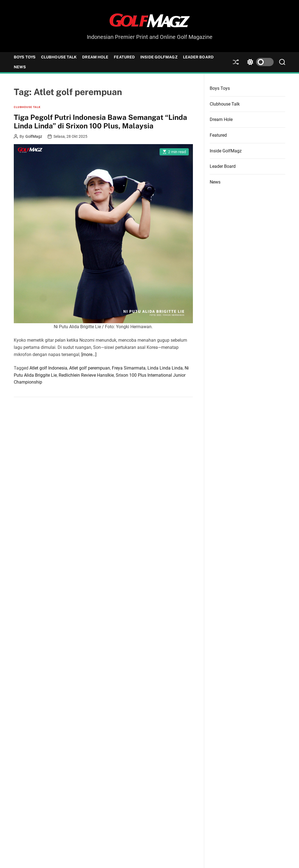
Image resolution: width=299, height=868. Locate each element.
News (20, 67)
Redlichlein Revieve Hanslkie (86, 375)
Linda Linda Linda (165, 368)
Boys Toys (25, 57)
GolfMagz (34, 136)
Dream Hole (95, 57)
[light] (259, 62)
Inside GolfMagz (159, 57)
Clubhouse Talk (59, 57)
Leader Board (198, 57)
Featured (124, 57)
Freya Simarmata (129, 368)
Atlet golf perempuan (90, 368)
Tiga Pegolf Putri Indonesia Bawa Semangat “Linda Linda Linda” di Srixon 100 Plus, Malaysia (100, 122)
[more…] (89, 355)
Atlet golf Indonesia (48, 368)
